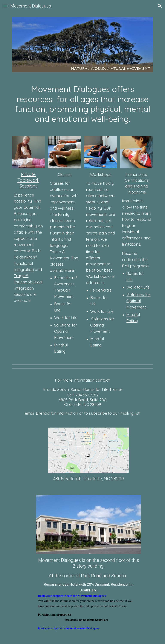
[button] (5, 6)
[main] (82, 104)
